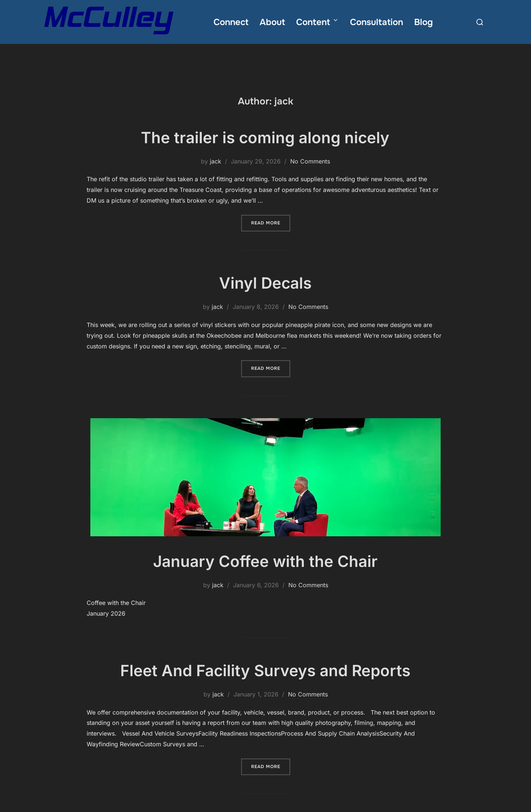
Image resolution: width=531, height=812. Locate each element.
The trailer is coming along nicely (265, 150)
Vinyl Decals (265, 295)
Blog (424, 22)
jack (216, 173)
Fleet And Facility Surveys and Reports (265, 683)
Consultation (376, 22)
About (272, 22)
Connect (231, 22)
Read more (271, 235)
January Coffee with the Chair (265, 573)
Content (317, 22)
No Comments (310, 173)
